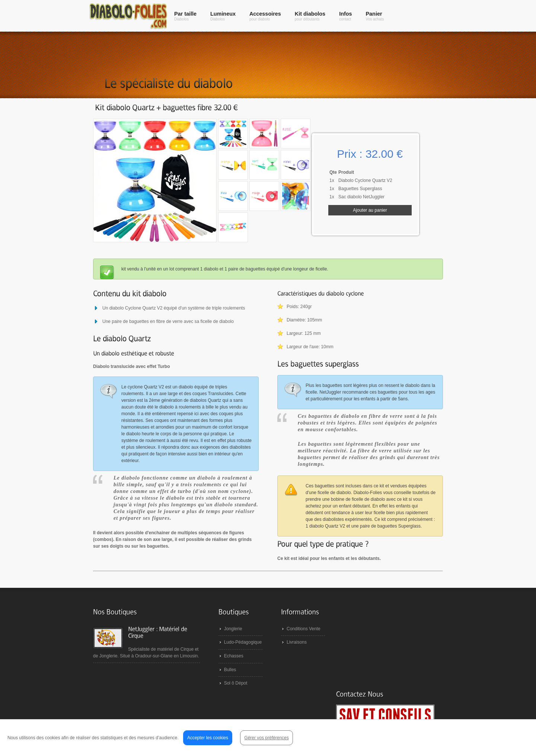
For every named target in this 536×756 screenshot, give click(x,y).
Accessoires (265, 16)
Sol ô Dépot (232, 692)
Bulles (226, 679)
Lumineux (223, 16)
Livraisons (293, 651)
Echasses (230, 665)
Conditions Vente (300, 638)
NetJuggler (133, 741)
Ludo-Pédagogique (239, 651)
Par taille (185, 16)
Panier (375, 16)
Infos (345, 16)
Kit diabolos (310, 16)
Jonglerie (229, 638)
